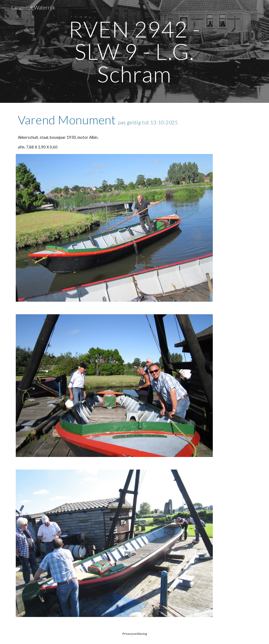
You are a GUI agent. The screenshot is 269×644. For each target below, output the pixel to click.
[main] (134, 51)
